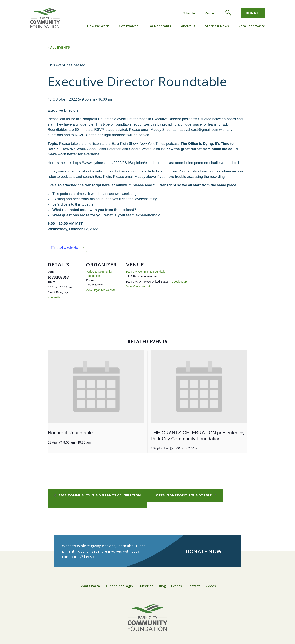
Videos (211, 586)
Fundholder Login (119, 586)
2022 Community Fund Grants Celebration (99, 495)
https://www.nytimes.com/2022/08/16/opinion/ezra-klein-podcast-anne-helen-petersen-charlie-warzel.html (156, 163)
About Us (188, 26)
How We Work (98, 26)
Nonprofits (54, 297)
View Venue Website (139, 286)
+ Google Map (178, 282)
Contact (210, 13)
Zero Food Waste (252, 26)
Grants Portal (90, 586)
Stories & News (217, 26)
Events (177, 586)
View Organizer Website (101, 290)
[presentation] (96, 387)
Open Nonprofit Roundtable (184, 495)
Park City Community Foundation (147, 272)
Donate (253, 13)
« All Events (59, 47)
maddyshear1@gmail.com (197, 130)
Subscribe (189, 13)
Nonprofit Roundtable (70, 433)
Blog (162, 586)
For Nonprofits (160, 26)
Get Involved (129, 26)
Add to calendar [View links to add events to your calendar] (68, 248)
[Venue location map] (211, 285)
